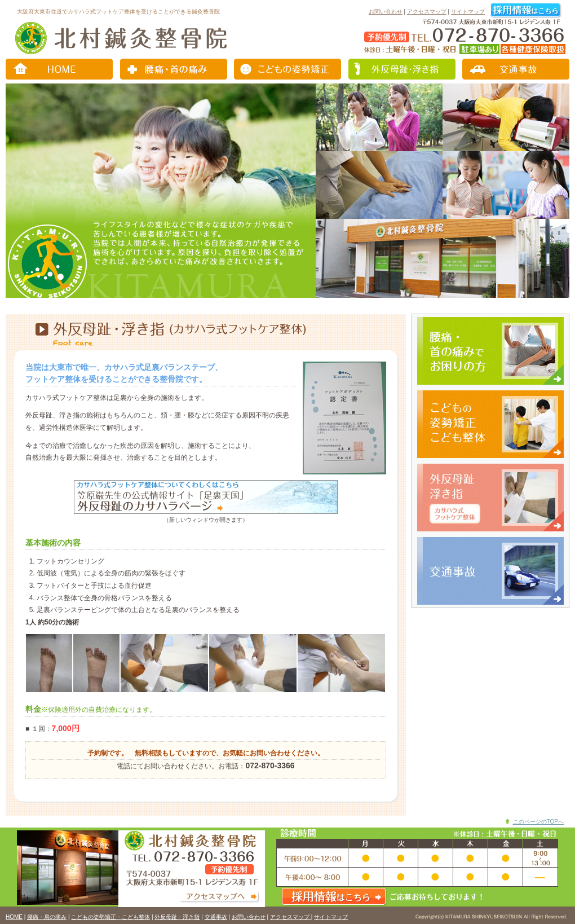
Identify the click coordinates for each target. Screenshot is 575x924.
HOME (14, 917)
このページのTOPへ (538, 822)
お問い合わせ (386, 12)
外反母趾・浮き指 (400, 69)
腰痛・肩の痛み (175, 69)
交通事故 (513, 69)
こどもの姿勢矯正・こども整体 (287, 69)
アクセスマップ (427, 12)
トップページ (62, 69)
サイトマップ (468, 12)
